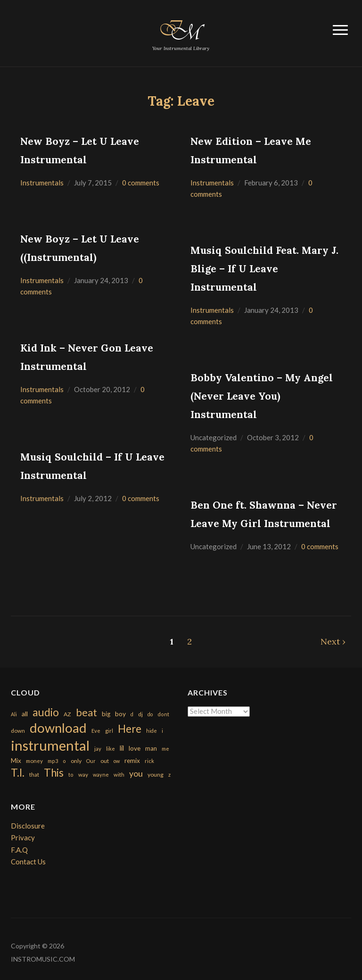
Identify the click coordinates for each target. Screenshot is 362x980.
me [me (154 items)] (165, 749)
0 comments (141, 183)
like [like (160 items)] (111, 749)
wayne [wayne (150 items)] (101, 775)
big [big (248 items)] (106, 714)
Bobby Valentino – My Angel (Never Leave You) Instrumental (262, 396)
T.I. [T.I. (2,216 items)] (18, 773)
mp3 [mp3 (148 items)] (53, 761)
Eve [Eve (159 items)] (96, 731)
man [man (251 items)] (151, 748)
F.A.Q (19, 850)
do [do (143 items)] (150, 714)
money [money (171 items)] (34, 761)
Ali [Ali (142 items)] (14, 714)
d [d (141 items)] (132, 714)
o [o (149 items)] (64, 761)
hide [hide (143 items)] (152, 731)
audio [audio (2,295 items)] (46, 712)
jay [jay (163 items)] (98, 749)
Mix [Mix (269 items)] (16, 761)
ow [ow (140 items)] (117, 761)
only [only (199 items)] (76, 761)
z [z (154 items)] (169, 775)
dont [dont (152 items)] (163, 714)
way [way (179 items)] (83, 775)
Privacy (23, 838)
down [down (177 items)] (18, 730)
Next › (333, 641)
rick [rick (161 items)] (149, 761)
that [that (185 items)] (34, 775)
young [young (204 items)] (156, 775)
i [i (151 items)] (162, 731)
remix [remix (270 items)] (132, 761)
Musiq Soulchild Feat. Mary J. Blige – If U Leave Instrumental (264, 269)
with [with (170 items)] (119, 775)
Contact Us (28, 862)
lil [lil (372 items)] (122, 748)
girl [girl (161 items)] (109, 731)
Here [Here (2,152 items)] (130, 729)
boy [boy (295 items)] (120, 714)
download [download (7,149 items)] (58, 728)
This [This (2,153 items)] (54, 773)
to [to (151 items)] (71, 775)
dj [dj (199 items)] (140, 714)
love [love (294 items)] (135, 748)
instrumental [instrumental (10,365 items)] (50, 745)
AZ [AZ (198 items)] (67, 714)
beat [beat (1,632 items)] (86, 712)
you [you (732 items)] (136, 773)
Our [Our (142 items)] (91, 761)
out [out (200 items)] (105, 761)
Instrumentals (42, 183)
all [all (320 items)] (25, 714)
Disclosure (28, 826)
